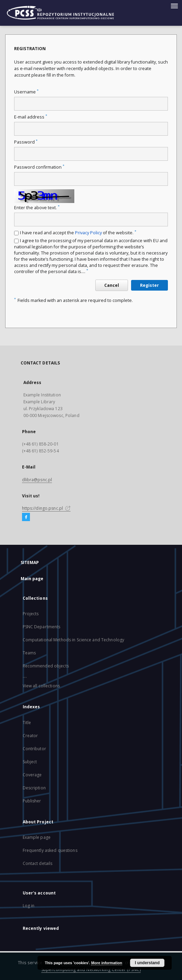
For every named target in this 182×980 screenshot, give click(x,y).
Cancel (112, 285)
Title (27, 723)
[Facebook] (26, 517)
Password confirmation (39, 167)
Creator (30, 736)
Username (26, 92)
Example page (37, 837)
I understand (147, 963)
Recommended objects (46, 666)
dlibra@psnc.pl (37, 480)
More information (107, 963)
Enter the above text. (37, 208)
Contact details (38, 863)
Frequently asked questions (50, 850)
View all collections (41, 686)
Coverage (32, 775)
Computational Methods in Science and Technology (74, 640)
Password (26, 142)
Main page (32, 579)
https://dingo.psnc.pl (46, 508)
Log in (29, 906)
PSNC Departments (42, 627)
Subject (30, 762)
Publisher (32, 801)
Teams (29, 653)
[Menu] (174, 5)
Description (34, 788)
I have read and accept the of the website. (78, 233)
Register (149, 285)
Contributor (34, 749)
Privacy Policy (88, 233)
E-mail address (31, 117)
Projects (31, 614)
